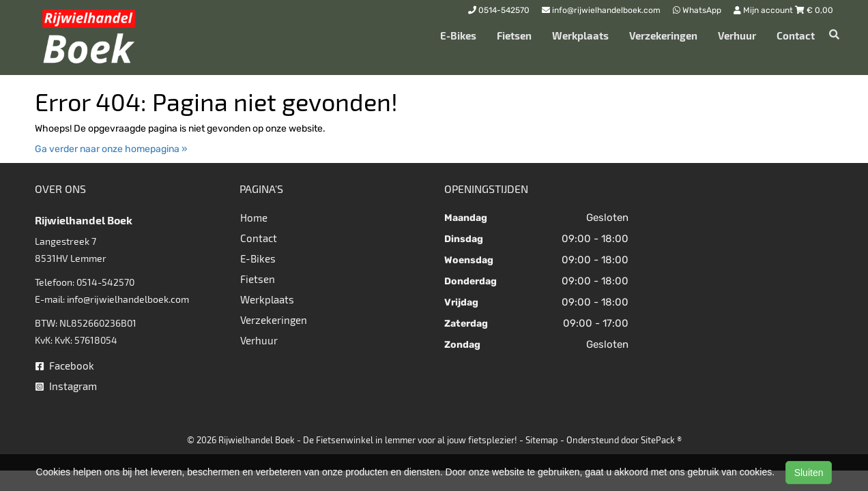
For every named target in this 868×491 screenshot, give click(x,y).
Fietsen (514, 35)
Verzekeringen (663, 35)
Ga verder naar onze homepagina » (111, 149)
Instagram (66, 386)
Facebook (65, 366)
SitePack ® (661, 440)
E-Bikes (458, 35)
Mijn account (764, 10)
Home (254, 218)
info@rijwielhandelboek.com (128, 299)
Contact (796, 35)
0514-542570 (105, 282)
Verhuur (737, 35)
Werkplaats (580, 35)
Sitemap (542, 440)
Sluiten (809, 473)
